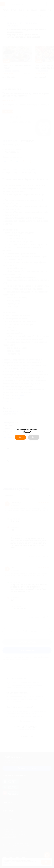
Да (20, 437)
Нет (34, 437)
